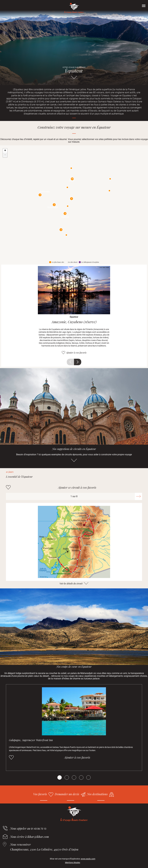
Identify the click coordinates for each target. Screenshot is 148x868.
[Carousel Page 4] (81, 777)
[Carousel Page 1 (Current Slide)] (60, 777)
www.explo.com (88, 859)
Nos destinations (97, 794)
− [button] (5, 155)
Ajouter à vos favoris (76, 353)
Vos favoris (40, 794)
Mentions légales (73, 863)
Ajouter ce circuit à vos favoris (77, 487)
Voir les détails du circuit (71, 584)
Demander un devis (67, 794)
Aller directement (74, 79)
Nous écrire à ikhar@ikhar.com (29, 837)
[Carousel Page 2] (67, 777)
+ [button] (5, 151)
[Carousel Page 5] (88, 777)
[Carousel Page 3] (74, 777)
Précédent (70, 362)
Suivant (78, 362)
